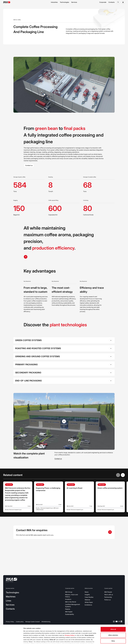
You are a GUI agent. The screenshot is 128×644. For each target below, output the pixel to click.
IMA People (108, 592)
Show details (93, 640)
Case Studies (89, 597)
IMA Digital (69, 612)
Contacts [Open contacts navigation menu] (112, 2)
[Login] (123, 2)
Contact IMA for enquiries (32, 530)
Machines (11, 597)
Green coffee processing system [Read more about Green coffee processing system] (110, 488)
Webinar (87, 600)
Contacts (10, 609)
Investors (68, 599)
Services (10, 605)
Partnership (108, 597)
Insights (87, 595)
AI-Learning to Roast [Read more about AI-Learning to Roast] (74, 488)
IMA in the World (71, 602)
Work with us (109, 595)
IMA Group (69, 592)
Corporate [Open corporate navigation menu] (103, 2)
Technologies (12, 592)
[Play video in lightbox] (64, 421)
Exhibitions (88, 605)
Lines (8, 601)
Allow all (113, 617)
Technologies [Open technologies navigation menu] (64, 2)
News (87, 592)
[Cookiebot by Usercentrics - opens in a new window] (12, 641)
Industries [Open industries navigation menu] (54, 2)
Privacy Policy (70, 623)
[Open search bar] (118, 2)
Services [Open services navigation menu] (74, 2)
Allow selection (113, 623)
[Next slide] (123, 475)
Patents (68, 609)
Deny (113, 629)
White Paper (89, 602)
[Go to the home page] (7, 2)
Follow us (107, 600)
